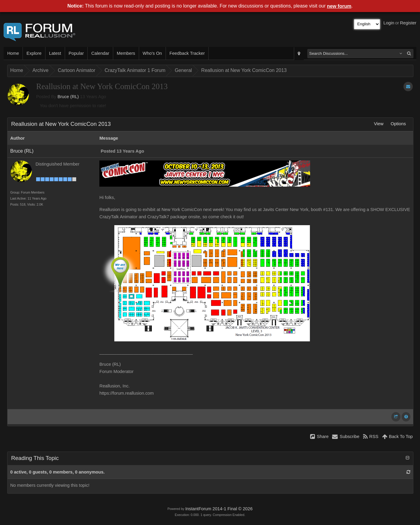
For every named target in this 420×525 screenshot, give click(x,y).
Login (389, 23)
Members (126, 53)
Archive (40, 70)
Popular (76, 53)
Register (408, 23)
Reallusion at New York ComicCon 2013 (244, 70)
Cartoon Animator (77, 70)
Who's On (152, 53)
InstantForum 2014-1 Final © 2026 (219, 509)
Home (13, 53)
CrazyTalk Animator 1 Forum (135, 70)
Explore (34, 53)
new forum (339, 6)
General (183, 70)
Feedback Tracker (187, 53)
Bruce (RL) (68, 97)
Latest (55, 53)
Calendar (100, 53)
